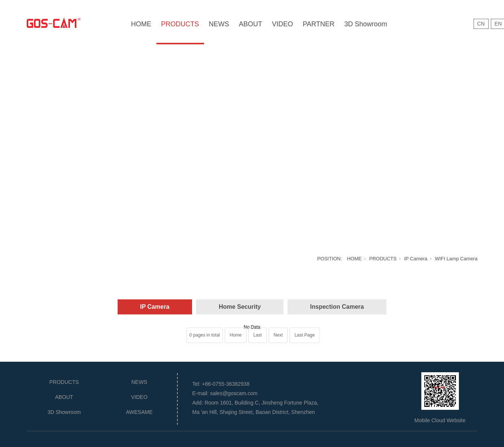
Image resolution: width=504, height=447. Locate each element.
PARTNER (319, 24)
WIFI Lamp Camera (456, 259)
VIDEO (283, 24)
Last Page (304, 335)
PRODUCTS (180, 24)
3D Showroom (366, 24)
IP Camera (416, 259)
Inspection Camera (337, 307)
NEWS (219, 24)
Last (258, 335)
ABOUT (251, 24)
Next (278, 335)
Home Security (240, 307)
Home (236, 335)
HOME (141, 24)
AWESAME (139, 412)
